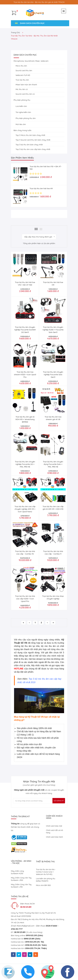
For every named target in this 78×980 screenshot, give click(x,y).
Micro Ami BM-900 (43, 885)
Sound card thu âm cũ (25, 94)
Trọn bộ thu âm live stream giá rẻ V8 (53, 418)
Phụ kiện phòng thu (22, 100)
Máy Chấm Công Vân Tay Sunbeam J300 (21, 879)
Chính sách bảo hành (54, 837)
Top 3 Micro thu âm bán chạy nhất (30, 135)
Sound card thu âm (24, 70)
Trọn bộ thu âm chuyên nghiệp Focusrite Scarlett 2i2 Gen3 (25, 330)
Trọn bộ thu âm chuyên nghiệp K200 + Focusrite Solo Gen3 (53, 330)
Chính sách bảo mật (54, 826)
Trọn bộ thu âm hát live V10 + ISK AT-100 (25, 284)
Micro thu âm (21, 66)
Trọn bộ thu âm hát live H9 (41, 188)
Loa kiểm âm (21, 106)
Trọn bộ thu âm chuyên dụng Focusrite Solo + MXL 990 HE (53, 464)
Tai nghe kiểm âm (23, 112)
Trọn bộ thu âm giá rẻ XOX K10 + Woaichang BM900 (25, 419)
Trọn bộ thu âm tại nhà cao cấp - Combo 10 (25, 553)
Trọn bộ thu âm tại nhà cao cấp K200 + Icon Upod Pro (25, 599)
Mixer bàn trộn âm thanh (26, 85)
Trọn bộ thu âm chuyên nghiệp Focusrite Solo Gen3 (53, 374)
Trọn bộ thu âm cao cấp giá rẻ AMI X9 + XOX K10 (53, 508)
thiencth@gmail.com (25, 926)
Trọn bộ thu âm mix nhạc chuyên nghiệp (53, 597)
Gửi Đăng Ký (59, 801)
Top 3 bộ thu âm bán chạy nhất (29, 145)
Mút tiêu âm (21, 124)
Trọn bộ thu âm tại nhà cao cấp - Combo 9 (53, 553)
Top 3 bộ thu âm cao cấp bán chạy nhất (33, 149)
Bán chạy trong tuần (23, 130)
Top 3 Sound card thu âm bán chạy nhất (33, 140)
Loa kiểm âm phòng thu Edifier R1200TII (46, 880)
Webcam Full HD (23, 75)
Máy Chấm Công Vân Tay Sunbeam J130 (21, 886)
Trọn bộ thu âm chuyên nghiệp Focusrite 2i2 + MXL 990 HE (25, 464)
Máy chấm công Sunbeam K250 (17, 872)
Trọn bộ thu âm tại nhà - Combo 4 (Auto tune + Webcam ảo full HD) (46, 872)
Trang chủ (15, 32)
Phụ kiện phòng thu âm (26, 118)
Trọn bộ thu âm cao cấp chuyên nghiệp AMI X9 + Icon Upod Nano (25, 509)
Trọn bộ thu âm (22, 80)
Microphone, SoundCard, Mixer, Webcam (31, 61)
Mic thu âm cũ (22, 89)
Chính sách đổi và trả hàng (54, 831)
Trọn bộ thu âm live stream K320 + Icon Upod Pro (25, 374)
